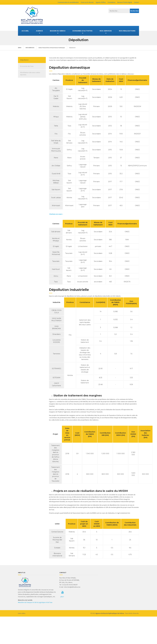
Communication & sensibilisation (68, 2)
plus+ (62, 597)
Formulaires (112, 2)
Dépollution (24, 60)
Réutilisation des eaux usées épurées (30, 74)
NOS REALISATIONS (127, 31)
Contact (136, 2)
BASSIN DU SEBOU (58, 31)
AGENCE (39, 31)
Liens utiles (22, 613)
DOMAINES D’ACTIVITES (82, 31)
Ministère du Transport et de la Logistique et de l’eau (35, 602)
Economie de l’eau (27, 66)
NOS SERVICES (106, 31)
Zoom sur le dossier (87, 2)
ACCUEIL (25, 31)
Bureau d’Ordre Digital (125, 2)
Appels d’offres (101, 2)
